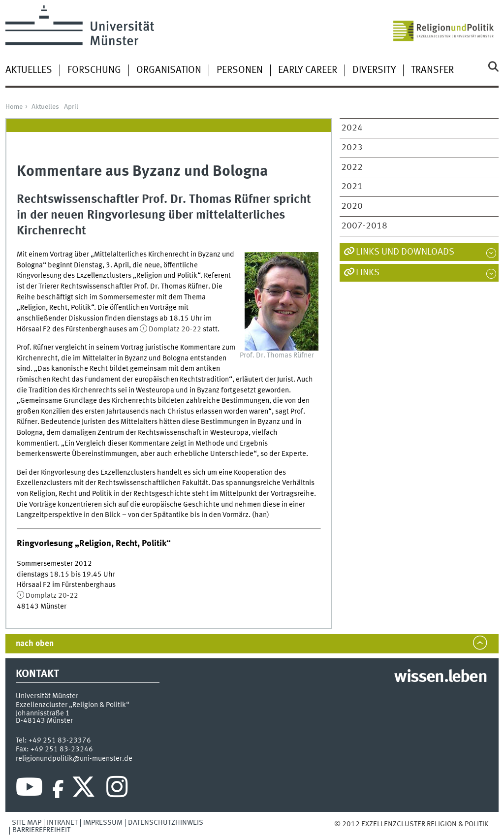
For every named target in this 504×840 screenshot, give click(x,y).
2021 (352, 187)
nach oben (35, 644)
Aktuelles (29, 70)
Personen (240, 70)
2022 (352, 167)
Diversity (374, 70)
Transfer (432, 70)
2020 (352, 206)
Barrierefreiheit (41, 830)
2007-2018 (364, 226)
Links (368, 273)
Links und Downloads (405, 252)
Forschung (94, 70)
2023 (352, 148)
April (71, 107)
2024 (352, 128)
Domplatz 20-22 (175, 329)
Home (14, 107)
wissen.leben (440, 678)
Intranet (62, 823)
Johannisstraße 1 (43, 713)
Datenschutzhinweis (166, 823)
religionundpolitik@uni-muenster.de (74, 759)
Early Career (308, 70)
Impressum (103, 823)
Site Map (27, 823)
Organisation (169, 70)
